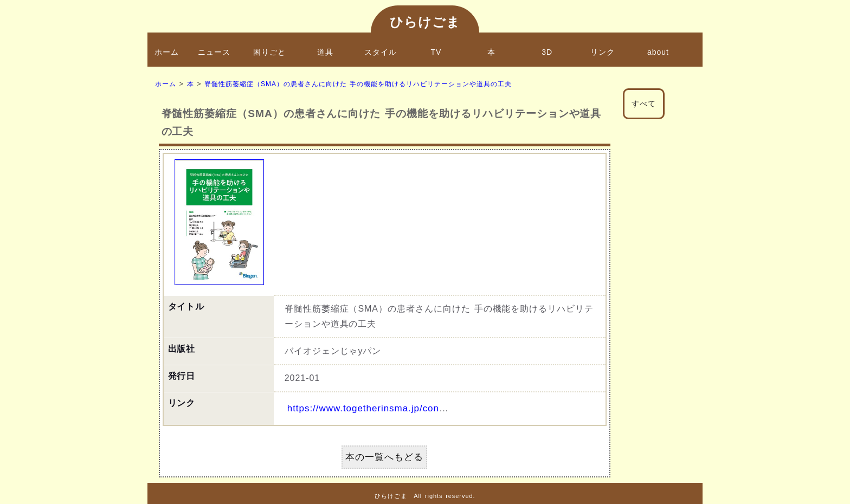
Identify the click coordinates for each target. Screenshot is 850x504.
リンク (603, 52)
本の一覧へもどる (384, 457)
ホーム (167, 52)
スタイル (381, 52)
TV (436, 52)
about (658, 52)
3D (547, 52)
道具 (325, 52)
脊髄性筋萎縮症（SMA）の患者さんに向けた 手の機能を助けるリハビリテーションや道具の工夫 (358, 84)
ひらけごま (425, 22)
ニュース (214, 52)
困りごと (269, 52)
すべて (644, 104)
